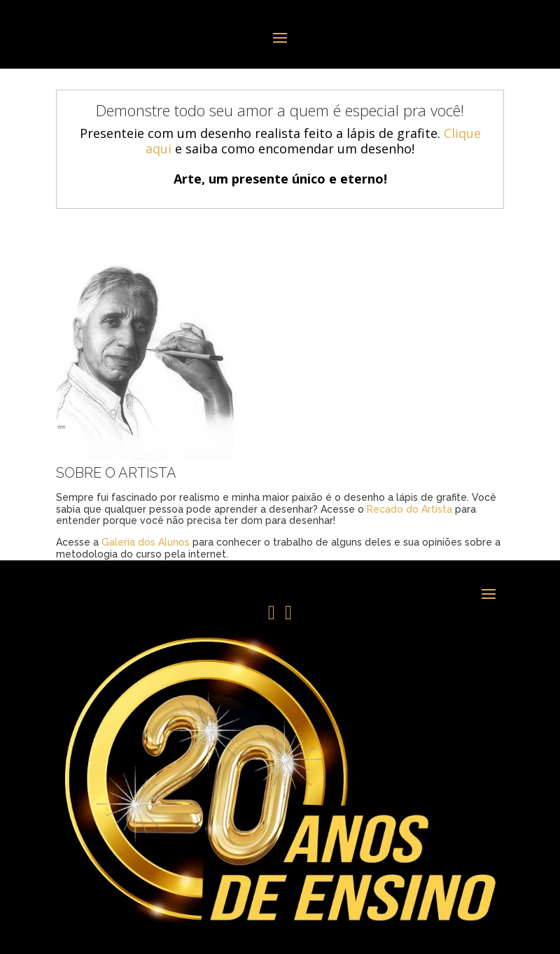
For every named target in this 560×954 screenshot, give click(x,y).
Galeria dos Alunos (146, 542)
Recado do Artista (409, 509)
